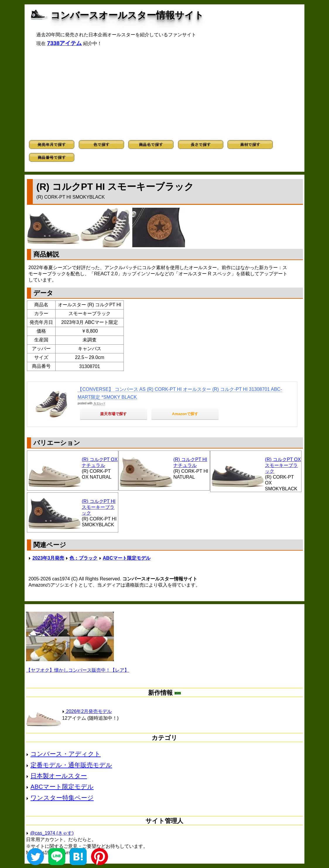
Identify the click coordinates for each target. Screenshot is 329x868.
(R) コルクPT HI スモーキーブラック (98, 507)
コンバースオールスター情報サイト (127, 15)
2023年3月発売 (48, 558)
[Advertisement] (164, 93)
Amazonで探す (185, 414)
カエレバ (99, 403)
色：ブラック (83, 558)
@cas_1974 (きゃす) (52, 833)
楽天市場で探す (113, 414)
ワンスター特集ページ (62, 798)
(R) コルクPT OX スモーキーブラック (283, 465)
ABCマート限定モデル (127, 558)
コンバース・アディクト (66, 754)
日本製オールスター (59, 776)
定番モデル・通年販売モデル (71, 765)
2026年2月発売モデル (87, 711)
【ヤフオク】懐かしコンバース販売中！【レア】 (78, 670)
